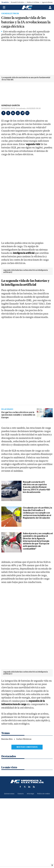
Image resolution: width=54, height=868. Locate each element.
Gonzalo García (11, 105)
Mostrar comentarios (27, 805)
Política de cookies (44, 852)
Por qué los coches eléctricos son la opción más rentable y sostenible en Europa (18, 444)
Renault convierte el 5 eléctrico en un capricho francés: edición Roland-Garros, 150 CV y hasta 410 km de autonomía (36, 516)
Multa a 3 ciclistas (33, 2)
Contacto (21, 852)
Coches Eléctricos (10, 14)
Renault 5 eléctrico (18, 2)
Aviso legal (30, 852)
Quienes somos (9, 852)
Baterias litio (7, 797)
